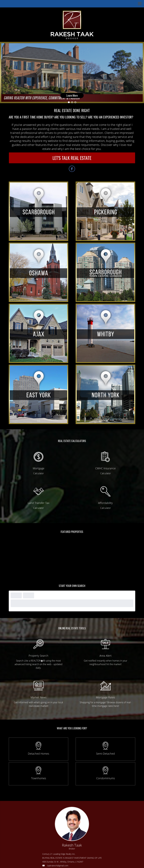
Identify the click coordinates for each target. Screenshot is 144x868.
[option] (72, 73)
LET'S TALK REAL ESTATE (72, 158)
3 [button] (75, 102)
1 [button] (69, 102)
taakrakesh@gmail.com (58, 866)
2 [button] (72, 102)
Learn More (72, 96)
